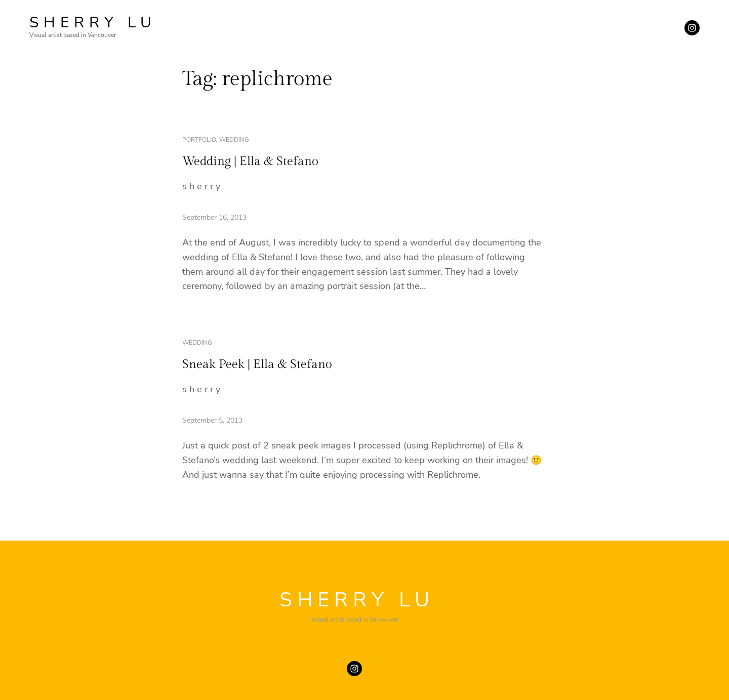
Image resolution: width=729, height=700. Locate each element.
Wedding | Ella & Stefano (250, 161)
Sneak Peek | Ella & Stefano (257, 364)
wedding (234, 140)
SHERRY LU (93, 23)
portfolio (199, 140)
